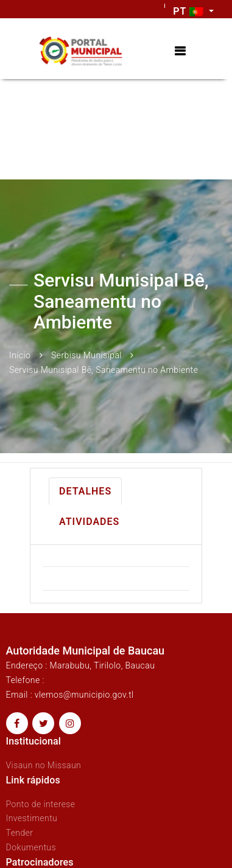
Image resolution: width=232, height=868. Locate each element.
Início (20, 355)
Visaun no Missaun (44, 765)
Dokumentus (31, 847)
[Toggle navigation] (180, 51)
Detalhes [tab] (85, 491)
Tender (20, 833)
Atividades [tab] (89, 522)
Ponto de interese (41, 804)
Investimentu (32, 818)
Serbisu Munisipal (86, 355)
